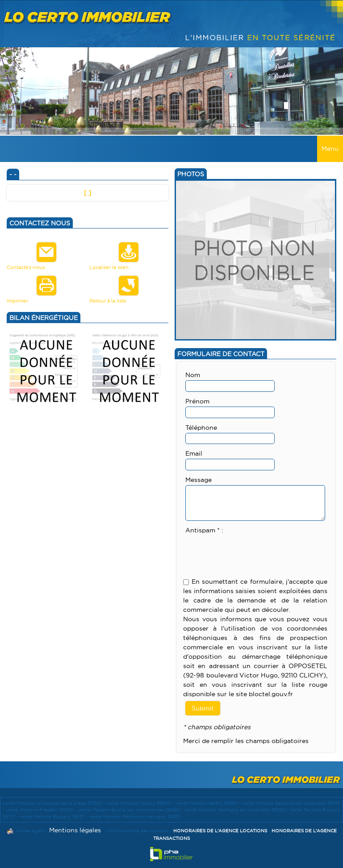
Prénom (197, 401)
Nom (193, 375)
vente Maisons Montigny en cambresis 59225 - (237, 810)
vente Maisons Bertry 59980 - (209, 803)
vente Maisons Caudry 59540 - (141, 803)
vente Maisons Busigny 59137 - (54, 816)
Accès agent (31, 831)
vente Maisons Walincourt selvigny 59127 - (136, 816)
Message (199, 480)
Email (194, 453)
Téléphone (201, 428)
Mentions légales (75, 830)
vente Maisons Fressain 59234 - (42, 810)
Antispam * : (204, 530)
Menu (330, 149)
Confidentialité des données (138, 831)
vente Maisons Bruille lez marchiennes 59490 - (131, 810)
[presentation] (253, 553)
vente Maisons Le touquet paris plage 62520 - (54, 803)
